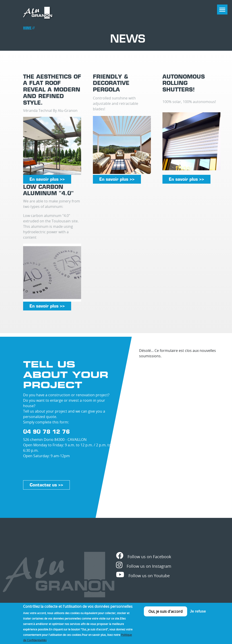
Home (27, 28)
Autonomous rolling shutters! (184, 83)
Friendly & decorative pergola (111, 83)
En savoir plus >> (47, 179)
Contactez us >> (46, 485)
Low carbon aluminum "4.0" (48, 190)
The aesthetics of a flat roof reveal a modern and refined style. (52, 90)
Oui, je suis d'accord (166, 615)
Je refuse (198, 615)
